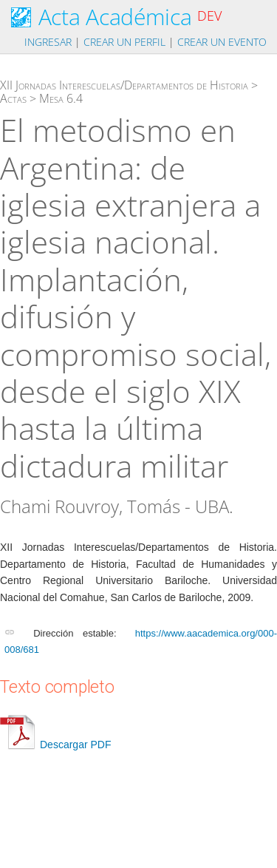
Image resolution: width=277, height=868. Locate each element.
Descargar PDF (55, 745)
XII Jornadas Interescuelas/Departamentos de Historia (124, 85)
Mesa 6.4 (61, 98)
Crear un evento (222, 42)
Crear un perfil (124, 42)
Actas (13, 98)
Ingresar (48, 42)
